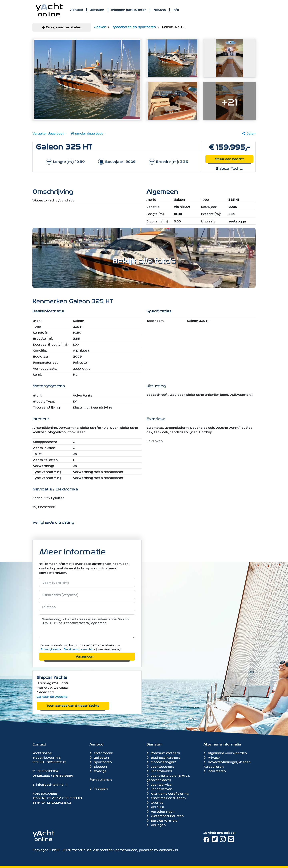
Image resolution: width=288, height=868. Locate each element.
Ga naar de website (52, 696)
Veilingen (156, 825)
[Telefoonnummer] (87, 607)
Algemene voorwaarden (225, 753)
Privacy (212, 757)
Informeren (215, 771)
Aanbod (76, 9)
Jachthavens (159, 771)
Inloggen (99, 788)
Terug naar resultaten (62, 27)
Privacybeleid (50, 649)
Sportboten (101, 762)
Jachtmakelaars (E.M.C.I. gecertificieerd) (168, 778)
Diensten (97, 9)
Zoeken (100, 27)
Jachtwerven (159, 789)
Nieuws (160, 9)
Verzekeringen (160, 811)
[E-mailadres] (87, 595)
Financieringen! (161, 762)
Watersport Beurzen (165, 816)
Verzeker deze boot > (49, 133)
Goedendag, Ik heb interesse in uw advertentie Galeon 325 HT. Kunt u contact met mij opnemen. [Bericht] (87, 626)
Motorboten (101, 753)
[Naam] (87, 582)
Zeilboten (99, 757)
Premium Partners (163, 753)
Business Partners (163, 757)
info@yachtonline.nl (52, 784)
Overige (98, 771)
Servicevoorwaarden (78, 649)
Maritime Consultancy (166, 798)
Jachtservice (159, 784)
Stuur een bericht (229, 159)
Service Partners (162, 820)
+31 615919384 (47, 771)
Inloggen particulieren (129, 9)
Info (176, 9)
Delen (249, 133)
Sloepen (98, 766)
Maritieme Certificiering (167, 793)
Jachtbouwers (160, 766)
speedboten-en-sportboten (134, 27)
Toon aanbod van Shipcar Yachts (73, 705)
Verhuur (155, 807)
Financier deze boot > (88, 133)
